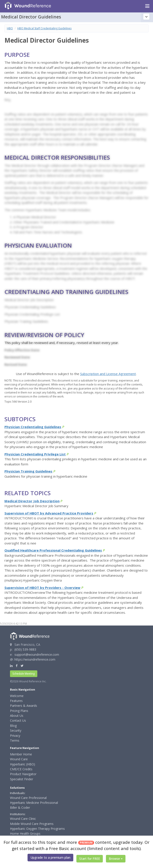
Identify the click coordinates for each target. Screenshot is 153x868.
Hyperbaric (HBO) (23, 764)
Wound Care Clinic (23, 819)
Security (16, 730)
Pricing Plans (19, 711)
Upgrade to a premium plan (50, 857)
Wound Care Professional (28, 798)
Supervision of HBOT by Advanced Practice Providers (49, 513)
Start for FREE (90, 859)
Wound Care (19, 759)
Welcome (17, 696)
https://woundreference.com (35, 659)
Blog (13, 726)
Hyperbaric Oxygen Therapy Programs (37, 829)
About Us (17, 716)
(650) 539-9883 (25, 649)
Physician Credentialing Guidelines (33, 427)
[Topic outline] (146, 17)
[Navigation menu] (147, 6)
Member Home (21, 754)
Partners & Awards (24, 706)
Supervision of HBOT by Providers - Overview (42, 588)
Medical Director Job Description (32, 501)
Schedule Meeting (24, 674)
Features (16, 701)
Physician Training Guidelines (28, 471)
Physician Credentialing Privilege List (35, 454)
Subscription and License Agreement (108, 374)
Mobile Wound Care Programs (32, 824)
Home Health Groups (25, 833)
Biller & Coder (20, 807)
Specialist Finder (22, 779)
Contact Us (18, 720)
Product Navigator (23, 774)
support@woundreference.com (37, 654)
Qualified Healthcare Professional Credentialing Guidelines (53, 550)
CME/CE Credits (21, 769)
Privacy (15, 736)
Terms (15, 740)
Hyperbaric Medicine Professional (34, 803)
